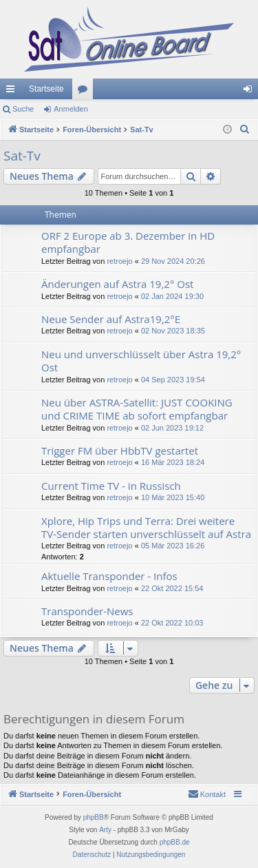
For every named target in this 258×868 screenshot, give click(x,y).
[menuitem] (245, 130)
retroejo (119, 261)
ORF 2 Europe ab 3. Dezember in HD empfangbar (128, 242)
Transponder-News (87, 611)
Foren (85, 92)
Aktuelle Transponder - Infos (109, 576)
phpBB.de (175, 842)
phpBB (94, 817)
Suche (23, 109)
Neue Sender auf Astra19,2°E (111, 319)
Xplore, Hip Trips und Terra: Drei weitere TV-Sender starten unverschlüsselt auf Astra (146, 527)
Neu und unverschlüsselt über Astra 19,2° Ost (141, 361)
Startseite (46, 89)
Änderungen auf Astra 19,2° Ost (117, 284)
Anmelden (71, 109)
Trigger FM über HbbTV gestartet (120, 451)
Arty (105, 830)
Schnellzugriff (13, 92)
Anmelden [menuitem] (251, 92)
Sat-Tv (22, 156)
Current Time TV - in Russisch (111, 486)
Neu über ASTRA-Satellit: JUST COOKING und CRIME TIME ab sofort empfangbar (137, 409)
